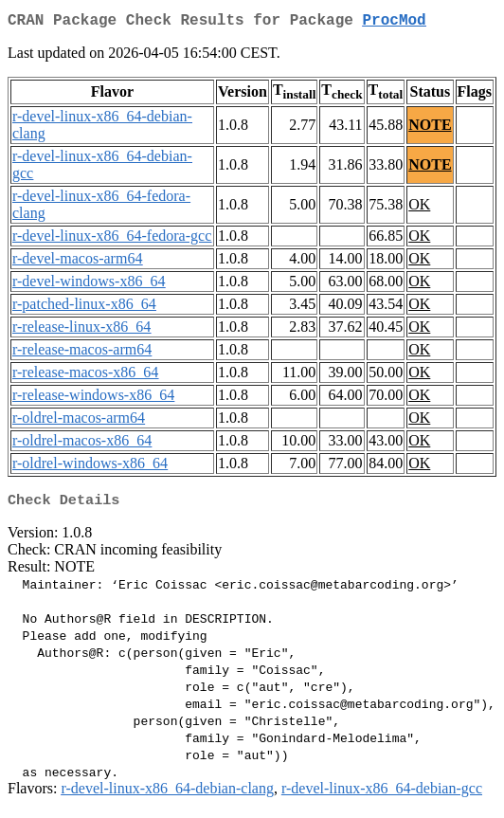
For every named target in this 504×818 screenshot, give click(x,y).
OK (419, 208)
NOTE (430, 128)
